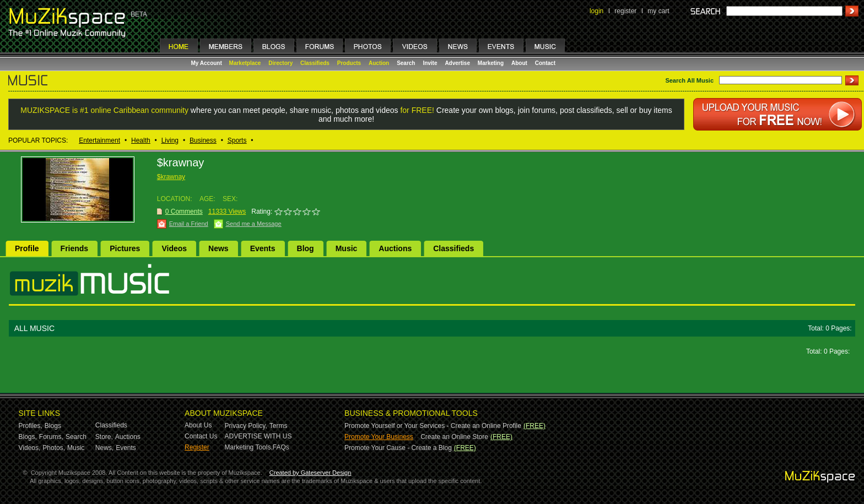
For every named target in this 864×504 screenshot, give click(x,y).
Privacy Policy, (246, 426)
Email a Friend (189, 224)
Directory (280, 63)
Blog (306, 248)
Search (406, 63)
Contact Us (201, 436)
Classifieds (315, 63)
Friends (75, 248)
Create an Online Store (454, 437)
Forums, (51, 437)
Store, (104, 437)
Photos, (54, 448)
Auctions (395, 248)
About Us (198, 425)
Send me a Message (254, 224)
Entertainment (99, 140)
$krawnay (171, 177)
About (519, 63)
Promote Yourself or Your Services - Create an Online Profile (433, 426)
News (218, 248)
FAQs (281, 447)
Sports (237, 140)
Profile (27, 248)
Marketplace (245, 63)
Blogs (53, 426)
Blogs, (28, 437)
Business (203, 140)
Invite (430, 63)
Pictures (125, 248)
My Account (207, 63)
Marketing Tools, (249, 447)
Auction (379, 63)
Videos (174, 248)
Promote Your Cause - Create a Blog (398, 448)
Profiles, (31, 426)
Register (197, 447)
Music (347, 248)
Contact (545, 63)
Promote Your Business (379, 437)
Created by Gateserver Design (310, 473)
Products (349, 63)
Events (263, 248)
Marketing (491, 63)
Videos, (30, 448)
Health (141, 140)
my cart (658, 11)
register (625, 11)
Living (170, 140)
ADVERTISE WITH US (258, 436)
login (596, 11)
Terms (279, 426)
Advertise (457, 63)
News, (104, 448)
